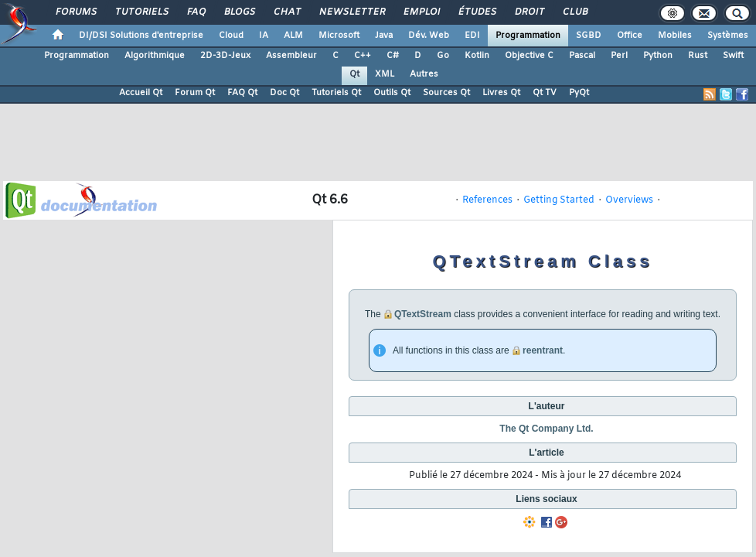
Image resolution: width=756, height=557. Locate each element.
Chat (286, 12)
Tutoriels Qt (336, 93)
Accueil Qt (141, 93)
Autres (424, 74)
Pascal (582, 56)
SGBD (589, 36)
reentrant (543, 350)
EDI (472, 36)
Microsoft (339, 36)
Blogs (239, 12)
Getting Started (559, 200)
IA (264, 36)
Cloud (231, 36)
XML (385, 74)
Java (384, 36)
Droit (529, 12)
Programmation (528, 36)
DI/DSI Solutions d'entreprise (141, 36)
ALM (293, 36)
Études (477, 12)
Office (630, 36)
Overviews (629, 200)
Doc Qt (284, 93)
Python (658, 56)
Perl (619, 56)
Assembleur (291, 56)
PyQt (579, 93)
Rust (698, 56)
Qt (354, 74)
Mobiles (675, 36)
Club (574, 12)
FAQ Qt (242, 93)
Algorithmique (155, 56)
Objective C (529, 56)
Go (443, 56)
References (487, 200)
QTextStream (423, 314)
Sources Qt (446, 93)
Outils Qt (392, 93)
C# (393, 56)
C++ (363, 56)
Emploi (421, 12)
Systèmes (728, 36)
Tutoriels (141, 12)
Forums (75, 12)
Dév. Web (429, 36)
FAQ (196, 12)
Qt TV (545, 93)
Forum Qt (195, 93)
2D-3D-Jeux (225, 56)
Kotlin (477, 56)
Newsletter (351, 12)
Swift (733, 56)
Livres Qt (501, 93)
